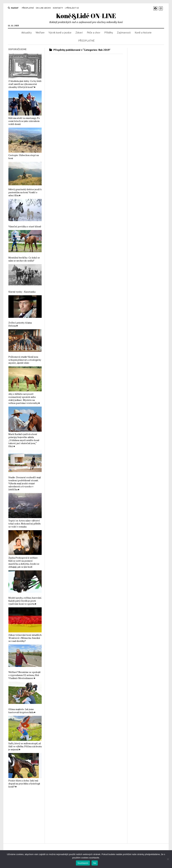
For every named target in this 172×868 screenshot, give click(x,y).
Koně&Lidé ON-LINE (86, 16)
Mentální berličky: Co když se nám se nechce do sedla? (24, 259)
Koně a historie (143, 32)
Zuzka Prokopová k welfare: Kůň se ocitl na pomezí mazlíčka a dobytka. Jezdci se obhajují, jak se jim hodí (24, 562)
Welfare (40, 32)
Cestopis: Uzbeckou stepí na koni (24, 157)
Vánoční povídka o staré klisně (25, 227)
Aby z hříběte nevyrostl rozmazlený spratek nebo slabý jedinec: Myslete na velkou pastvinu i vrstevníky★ (24, 399)
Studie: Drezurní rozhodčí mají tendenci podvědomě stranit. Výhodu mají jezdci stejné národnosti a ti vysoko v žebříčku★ (25, 483)
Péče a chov (94, 32)
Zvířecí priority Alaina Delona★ (20, 324)
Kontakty (58, 8)
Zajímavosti (124, 32)
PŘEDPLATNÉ (28, 8)
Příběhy (109, 32)
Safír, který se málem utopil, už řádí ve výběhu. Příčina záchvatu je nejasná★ (25, 746)
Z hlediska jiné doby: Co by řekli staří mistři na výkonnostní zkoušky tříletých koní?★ (25, 84)
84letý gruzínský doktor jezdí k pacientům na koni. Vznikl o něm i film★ (25, 192)
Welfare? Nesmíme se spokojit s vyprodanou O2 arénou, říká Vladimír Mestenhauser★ (25, 675)
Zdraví (79, 32)
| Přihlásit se (72, 8)
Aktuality (26, 32)
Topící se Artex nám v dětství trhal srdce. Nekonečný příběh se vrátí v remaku (24, 524)
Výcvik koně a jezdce (60, 32)
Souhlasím (83, 863)
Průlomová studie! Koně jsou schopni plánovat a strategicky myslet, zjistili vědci (25, 360)
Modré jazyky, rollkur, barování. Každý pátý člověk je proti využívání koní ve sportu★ (25, 601)
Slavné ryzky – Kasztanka (22, 292)
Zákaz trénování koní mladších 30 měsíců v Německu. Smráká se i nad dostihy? (25, 638)
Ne (95, 863)
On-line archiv (43, 8)
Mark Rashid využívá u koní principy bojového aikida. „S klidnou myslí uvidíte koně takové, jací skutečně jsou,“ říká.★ (24, 440)
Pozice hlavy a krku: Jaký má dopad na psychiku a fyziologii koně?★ (24, 784)
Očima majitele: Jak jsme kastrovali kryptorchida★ (22, 711)
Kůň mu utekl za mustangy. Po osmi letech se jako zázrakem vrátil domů (24, 121)
